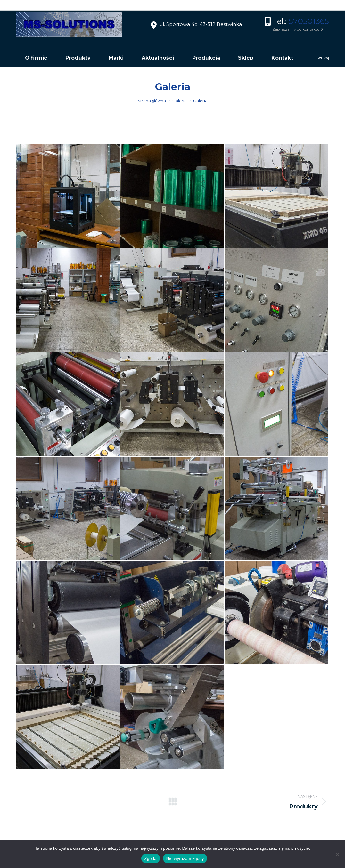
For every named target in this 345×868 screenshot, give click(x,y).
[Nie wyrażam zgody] (337, 854)
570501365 (309, 21)
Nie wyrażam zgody (185, 859)
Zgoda (151, 859)
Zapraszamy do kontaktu (298, 29)
